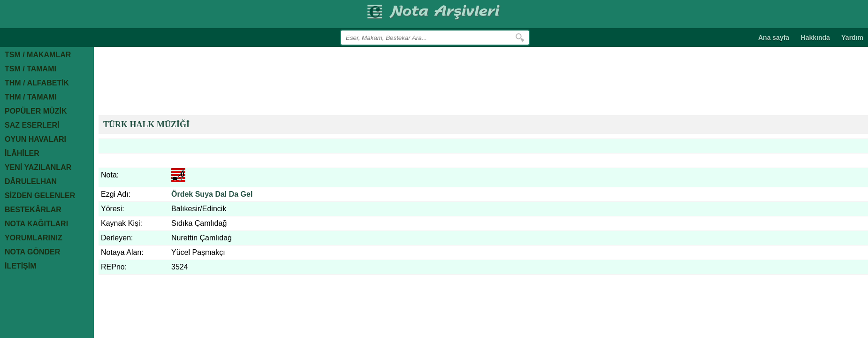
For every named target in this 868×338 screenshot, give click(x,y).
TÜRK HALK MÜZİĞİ (146, 124)
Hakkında (815, 38)
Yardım (852, 38)
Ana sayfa (774, 38)
